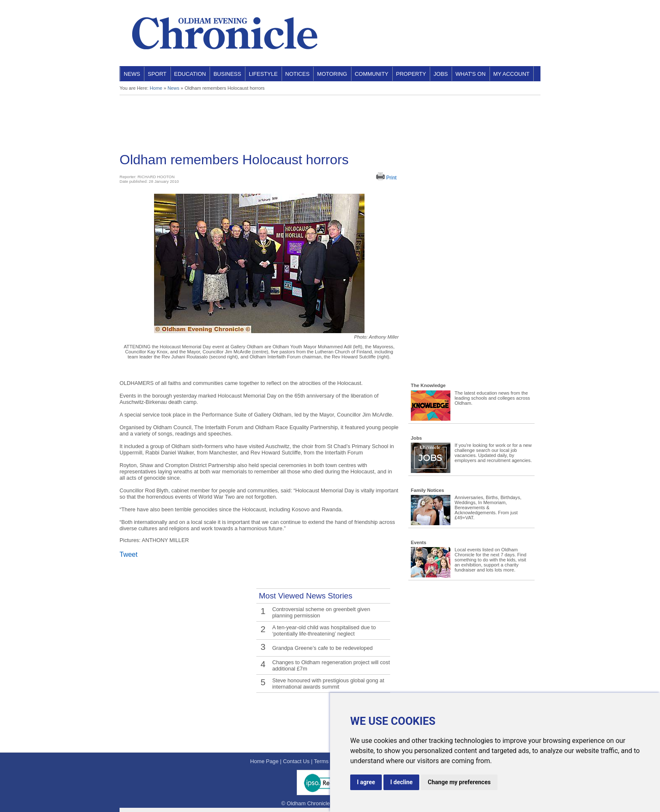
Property (411, 74)
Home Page (264, 761)
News (132, 74)
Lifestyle (263, 74)
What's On (471, 74)
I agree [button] (366, 782)
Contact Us (296, 761)
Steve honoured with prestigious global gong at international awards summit (328, 684)
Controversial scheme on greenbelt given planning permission (321, 612)
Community (372, 74)
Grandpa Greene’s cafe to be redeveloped (323, 648)
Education (190, 74)
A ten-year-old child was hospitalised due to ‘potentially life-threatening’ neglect (324, 630)
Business (227, 74)
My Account (511, 74)
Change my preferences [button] (459, 782)
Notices (298, 74)
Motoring (332, 74)
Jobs (441, 74)
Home (156, 88)
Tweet (129, 554)
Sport (157, 74)
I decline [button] (401, 782)
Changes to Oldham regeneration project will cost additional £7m (331, 665)
